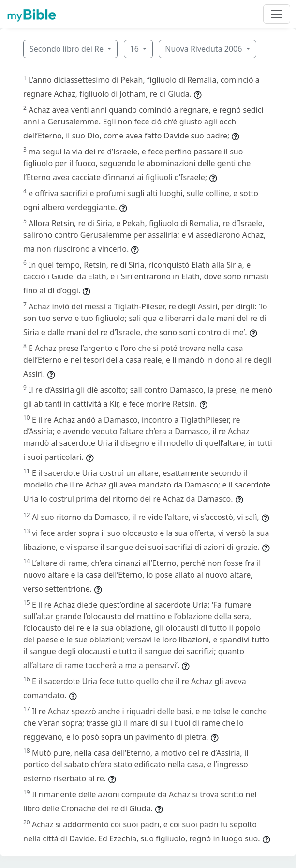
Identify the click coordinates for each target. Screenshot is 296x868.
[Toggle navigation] (277, 14)
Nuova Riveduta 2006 (204, 49)
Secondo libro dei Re (67, 49)
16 (135, 49)
